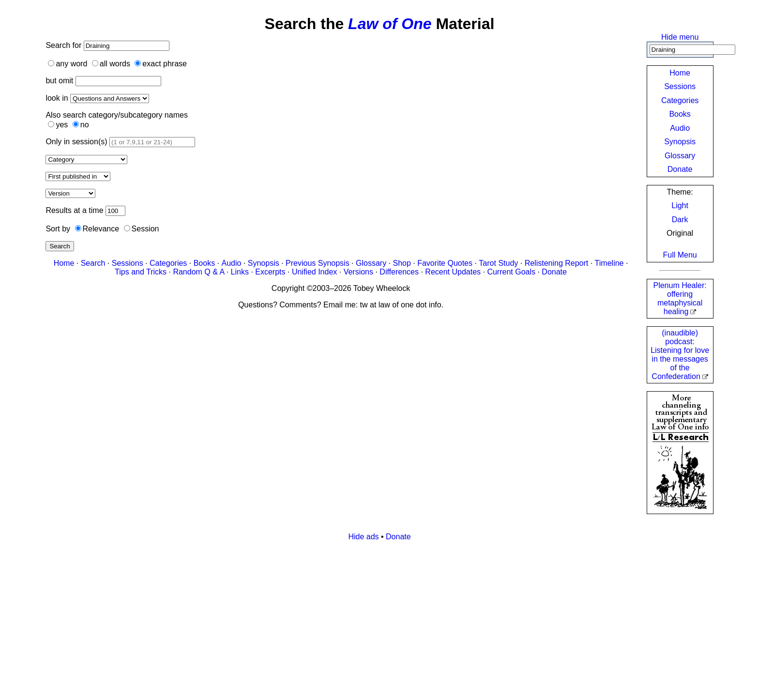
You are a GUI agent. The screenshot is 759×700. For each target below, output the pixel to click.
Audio (680, 128)
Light (680, 205)
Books (680, 114)
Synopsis (680, 142)
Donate (680, 169)
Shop (402, 263)
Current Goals (511, 272)
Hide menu (680, 37)
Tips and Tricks (141, 272)
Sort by (58, 229)
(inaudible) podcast (680, 355)
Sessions (680, 86)
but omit (59, 81)
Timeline (609, 263)
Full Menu (680, 255)
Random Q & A (198, 272)
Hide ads (363, 537)
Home (680, 73)
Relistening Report (557, 263)
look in (57, 98)
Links (240, 272)
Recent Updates (453, 272)
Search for (64, 45)
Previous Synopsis (318, 263)
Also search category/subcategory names (116, 115)
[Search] (692, 50)
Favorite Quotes (445, 263)
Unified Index (314, 272)
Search (60, 246)
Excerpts (270, 272)
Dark (680, 220)
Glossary (680, 156)
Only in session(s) (76, 142)
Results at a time (74, 210)
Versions (358, 272)
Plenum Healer (680, 298)
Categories (680, 100)
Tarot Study (498, 263)
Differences (399, 272)
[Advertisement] (336, 617)
